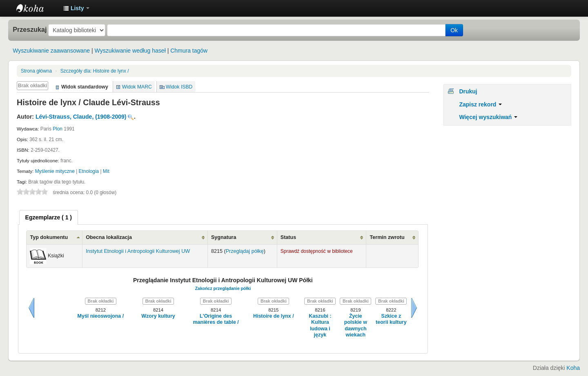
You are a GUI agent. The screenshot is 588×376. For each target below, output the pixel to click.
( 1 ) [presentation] (49, 217)
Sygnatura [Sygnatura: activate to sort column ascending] (224, 237)
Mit (106, 171)
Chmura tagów (189, 51)
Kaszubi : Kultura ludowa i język (320, 325)
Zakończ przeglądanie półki (223, 288)
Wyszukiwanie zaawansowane (51, 51)
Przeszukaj (30, 29)
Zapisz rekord (480, 104)
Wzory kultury (158, 316)
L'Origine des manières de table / (216, 319)
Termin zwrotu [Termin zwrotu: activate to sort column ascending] (387, 237)
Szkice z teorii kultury (391, 319)
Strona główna (36, 71)
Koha (573, 368)
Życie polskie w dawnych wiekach (356, 325)
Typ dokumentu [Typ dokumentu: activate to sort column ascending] (49, 237)
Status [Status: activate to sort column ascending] (288, 237)
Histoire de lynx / (95, 71)
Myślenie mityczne (55, 171)
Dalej (414, 308)
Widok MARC (137, 87)
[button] (76, 8)
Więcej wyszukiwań (488, 117)
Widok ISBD (179, 87)
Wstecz (31, 308)
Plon (58, 129)
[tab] (49, 217)
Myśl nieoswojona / (101, 316)
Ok (454, 30)
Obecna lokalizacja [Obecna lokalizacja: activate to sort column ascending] (109, 237)
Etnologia (89, 171)
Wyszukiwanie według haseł (130, 51)
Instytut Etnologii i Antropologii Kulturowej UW (37, 8)
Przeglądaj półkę (245, 251)
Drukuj (468, 91)
